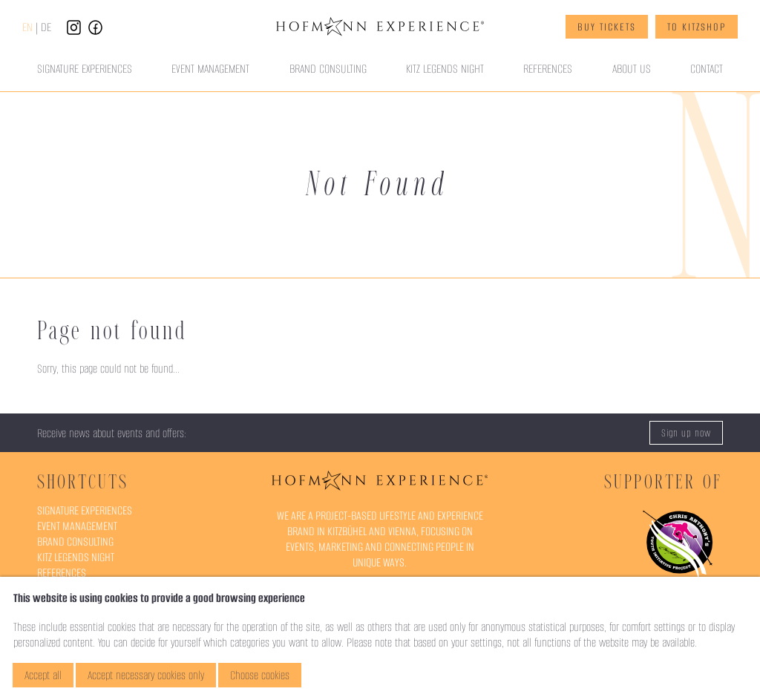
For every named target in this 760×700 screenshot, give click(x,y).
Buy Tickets (607, 27)
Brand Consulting (328, 69)
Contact (707, 69)
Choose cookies (260, 675)
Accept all (43, 675)
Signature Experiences (85, 69)
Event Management (210, 69)
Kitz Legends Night (445, 69)
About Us (632, 69)
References (548, 69)
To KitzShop (697, 27)
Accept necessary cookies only (146, 675)
